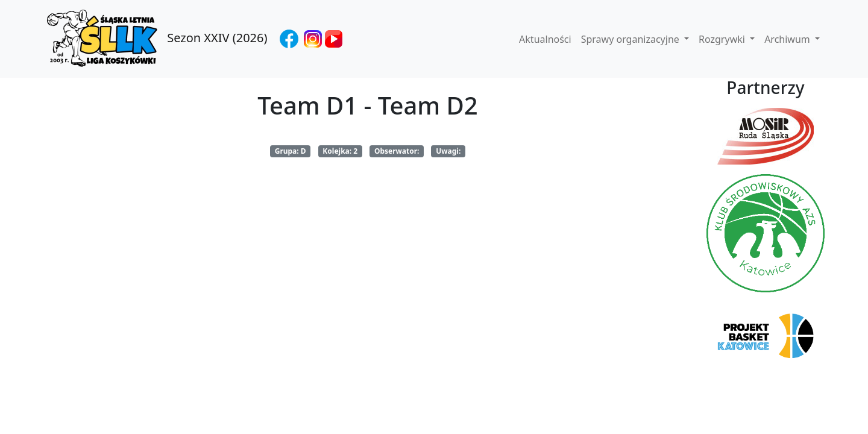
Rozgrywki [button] (723, 39)
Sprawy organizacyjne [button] (631, 39)
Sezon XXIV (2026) (156, 39)
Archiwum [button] (788, 39)
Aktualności (545, 39)
